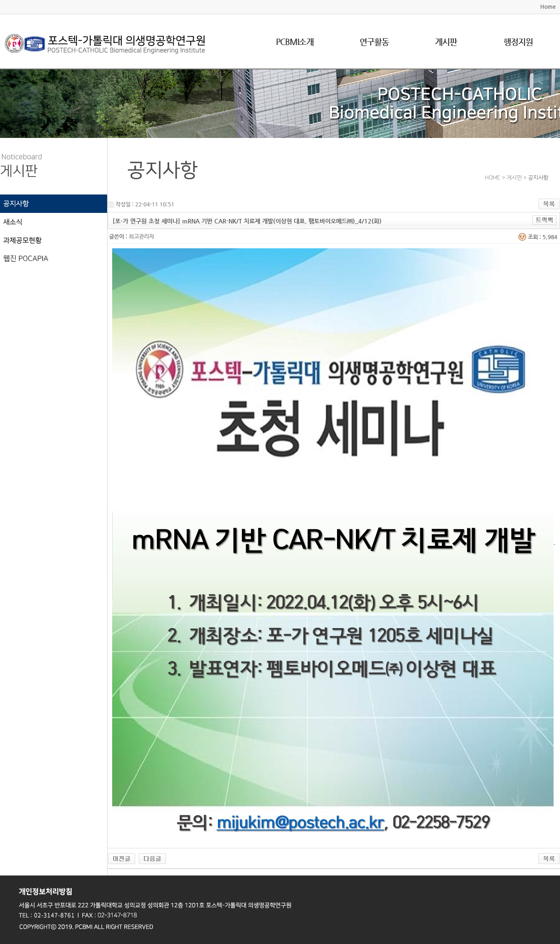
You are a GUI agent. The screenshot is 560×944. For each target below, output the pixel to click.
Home (548, 6)
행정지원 (518, 42)
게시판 (446, 42)
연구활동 (374, 42)
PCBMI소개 (295, 42)
